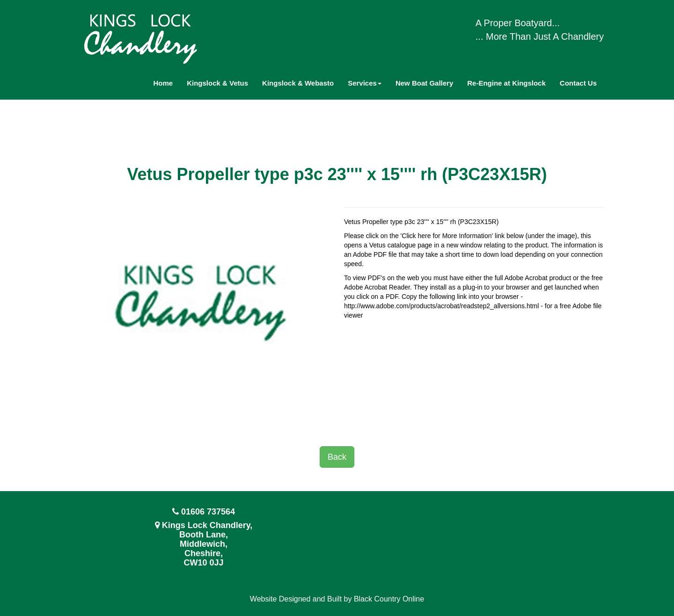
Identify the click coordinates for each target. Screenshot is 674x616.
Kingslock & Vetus (217, 83)
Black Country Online (389, 599)
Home (163, 83)
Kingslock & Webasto (298, 83)
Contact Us (578, 83)
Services (365, 83)
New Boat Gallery (424, 83)
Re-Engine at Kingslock (506, 83)
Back (337, 457)
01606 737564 (208, 512)
